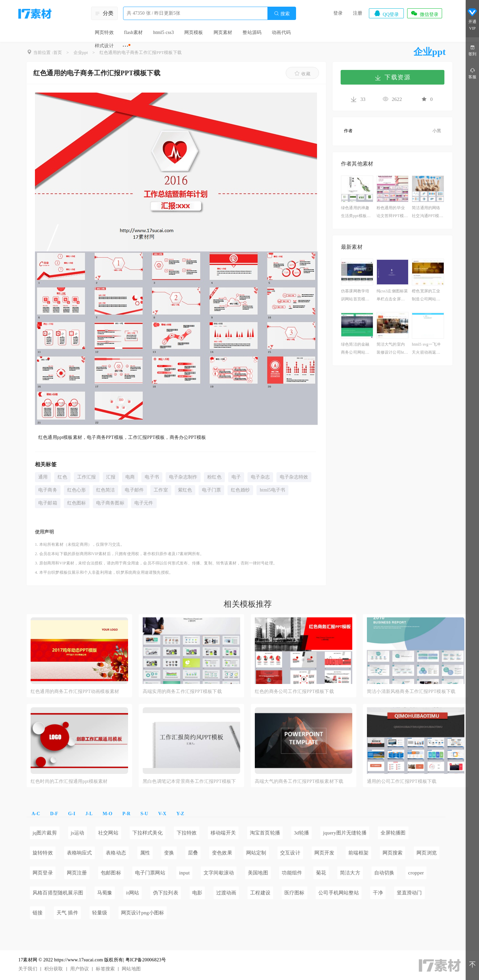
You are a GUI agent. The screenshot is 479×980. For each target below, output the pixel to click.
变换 (169, 853)
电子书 (152, 477)
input (184, 873)
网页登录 (43, 873)
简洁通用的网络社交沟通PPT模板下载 (427, 213)
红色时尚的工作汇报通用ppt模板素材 (69, 781)
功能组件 (292, 873)
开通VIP (472, 19)
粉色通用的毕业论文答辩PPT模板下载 (392, 213)
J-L (89, 814)
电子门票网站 (150, 873)
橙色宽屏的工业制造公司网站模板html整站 (426, 296)
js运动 (78, 833)
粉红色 (214, 477)
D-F (54, 814)
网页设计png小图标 (143, 913)
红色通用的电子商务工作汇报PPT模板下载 (141, 52)
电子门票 (211, 490)
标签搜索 (105, 969)
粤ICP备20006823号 (146, 960)
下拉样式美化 (148, 833)
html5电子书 (272, 490)
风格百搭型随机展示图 (58, 893)
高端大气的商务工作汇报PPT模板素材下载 (299, 781)
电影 (197, 893)
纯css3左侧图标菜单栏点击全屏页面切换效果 (392, 296)
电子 (236, 477)
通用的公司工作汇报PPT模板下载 (402, 781)
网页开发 (324, 853)
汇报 (111, 477)
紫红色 (185, 490)
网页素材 (223, 32)
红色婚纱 (240, 490)
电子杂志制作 (183, 477)
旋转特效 (43, 853)
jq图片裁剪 (45, 833)
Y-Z (180, 814)
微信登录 (424, 13)
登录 (338, 13)
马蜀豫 (105, 893)
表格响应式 (80, 853)
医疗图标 (295, 893)
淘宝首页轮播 (265, 833)
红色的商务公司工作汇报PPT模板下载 (294, 691)
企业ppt (81, 52)
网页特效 (104, 32)
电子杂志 (260, 477)
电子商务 (48, 490)
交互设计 (290, 853)
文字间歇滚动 (219, 873)
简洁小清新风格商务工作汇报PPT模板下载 (411, 691)
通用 (43, 477)
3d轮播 (302, 833)
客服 (472, 73)
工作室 (161, 490)
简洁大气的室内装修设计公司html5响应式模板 (393, 349)
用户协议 (80, 969)
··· (126, 46)
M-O (107, 814)
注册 (358, 13)
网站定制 (256, 853)
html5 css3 (163, 32)
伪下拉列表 (166, 893)
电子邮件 (134, 490)
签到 (472, 50)
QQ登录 (386, 13)
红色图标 (77, 503)
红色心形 (77, 490)
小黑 (437, 131)
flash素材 (134, 32)
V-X (162, 814)
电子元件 (144, 503)
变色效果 (222, 853)
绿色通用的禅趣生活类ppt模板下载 (356, 213)
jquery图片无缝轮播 (345, 833)
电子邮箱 (48, 503)
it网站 (133, 893)
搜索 (282, 13)
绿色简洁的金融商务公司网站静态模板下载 (355, 349)
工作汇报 (87, 477)
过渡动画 (226, 893)
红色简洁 (106, 490)
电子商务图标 (110, 503)
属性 (145, 853)
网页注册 (77, 873)
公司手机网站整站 (339, 893)
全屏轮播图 (393, 833)
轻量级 (100, 913)
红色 (62, 477)
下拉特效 (187, 833)
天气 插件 (67, 913)
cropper (416, 873)
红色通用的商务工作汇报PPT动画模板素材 (75, 691)
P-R (126, 814)
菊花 (321, 873)
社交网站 (108, 833)
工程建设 (260, 893)
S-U (144, 814)
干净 (378, 893)
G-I (72, 814)
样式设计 (104, 46)
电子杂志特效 (294, 477)
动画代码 (281, 32)
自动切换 (384, 873)
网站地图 (131, 969)
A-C (36, 814)
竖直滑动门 (409, 893)
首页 (58, 52)
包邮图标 (111, 873)
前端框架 (358, 853)
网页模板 (194, 32)
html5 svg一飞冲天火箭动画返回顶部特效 (426, 349)
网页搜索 (393, 853)
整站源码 (252, 32)
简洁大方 (350, 873)
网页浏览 (427, 853)
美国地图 (258, 873)
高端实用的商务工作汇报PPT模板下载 (182, 691)
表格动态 (116, 853)
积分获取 (54, 969)
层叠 (193, 853)
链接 (38, 913)
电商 (130, 477)
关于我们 (28, 969)
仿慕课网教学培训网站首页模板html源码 (357, 296)
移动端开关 (223, 833)
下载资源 (393, 77)
